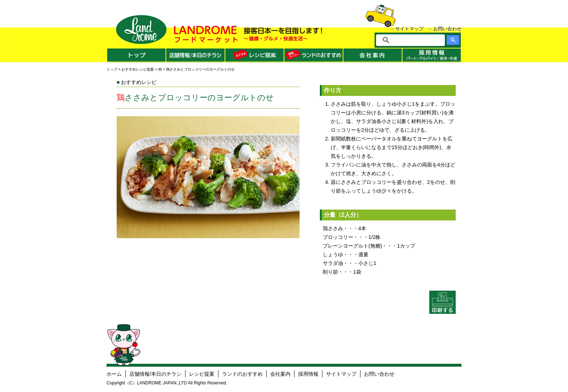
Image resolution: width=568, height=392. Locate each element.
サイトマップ (409, 29)
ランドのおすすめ (242, 374)
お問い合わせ (447, 29)
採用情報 (308, 374)
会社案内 (280, 374)
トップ (112, 69)
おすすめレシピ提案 (138, 69)
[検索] (415, 40)
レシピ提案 (202, 374)
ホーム (114, 374)
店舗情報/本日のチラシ (155, 374)
